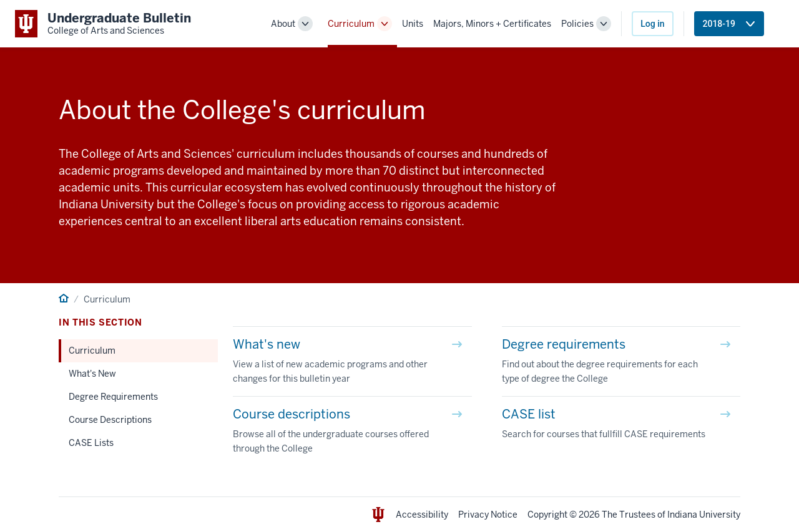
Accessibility (422, 515)
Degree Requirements (113, 397)
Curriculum (351, 24)
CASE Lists (91, 443)
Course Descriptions (110, 420)
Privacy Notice (488, 515)
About (283, 24)
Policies (577, 24)
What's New (92, 374)
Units (413, 24)
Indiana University (704, 515)
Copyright (547, 515)
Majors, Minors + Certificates (492, 24)
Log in (652, 24)
